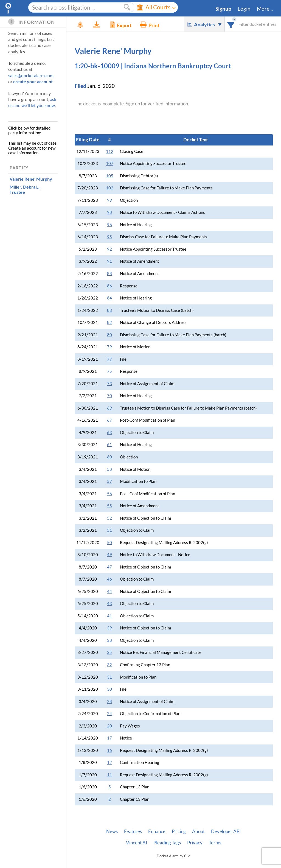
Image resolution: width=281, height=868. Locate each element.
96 (109, 225)
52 (109, 518)
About (198, 831)
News (112, 831)
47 (109, 567)
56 (109, 494)
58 (109, 469)
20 (109, 726)
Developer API (226, 831)
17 (109, 738)
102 (110, 188)
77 (109, 359)
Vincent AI (137, 843)
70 (109, 396)
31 (109, 677)
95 (109, 237)
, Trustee (25, 189)
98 (109, 212)
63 (109, 432)
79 (109, 347)
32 (109, 665)
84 (109, 298)
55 (109, 506)
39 (109, 628)
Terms (215, 843)
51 (109, 530)
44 (109, 591)
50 (109, 543)
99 (109, 200)
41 (109, 616)
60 (109, 457)
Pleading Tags (167, 843)
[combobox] (231, 24)
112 (110, 151)
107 (110, 163)
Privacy (195, 843)
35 (109, 652)
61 (109, 445)
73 (109, 384)
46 (109, 579)
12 (109, 762)
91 (109, 261)
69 (109, 408)
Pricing (179, 831)
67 (109, 420)
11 (109, 775)
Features (133, 831)
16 (109, 750)
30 (109, 689)
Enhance (157, 831)
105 (110, 176)
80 (109, 335)
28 (109, 702)
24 (109, 714)
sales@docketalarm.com (31, 75)
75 (109, 371)
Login (244, 9)
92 (109, 249)
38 (109, 640)
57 (109, 481)
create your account (33, 81)
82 (109, 322)
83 (109, 310)
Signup (223, 9)
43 (109, 604)
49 (109, 555)
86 (109, 286)
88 (109, 274)
